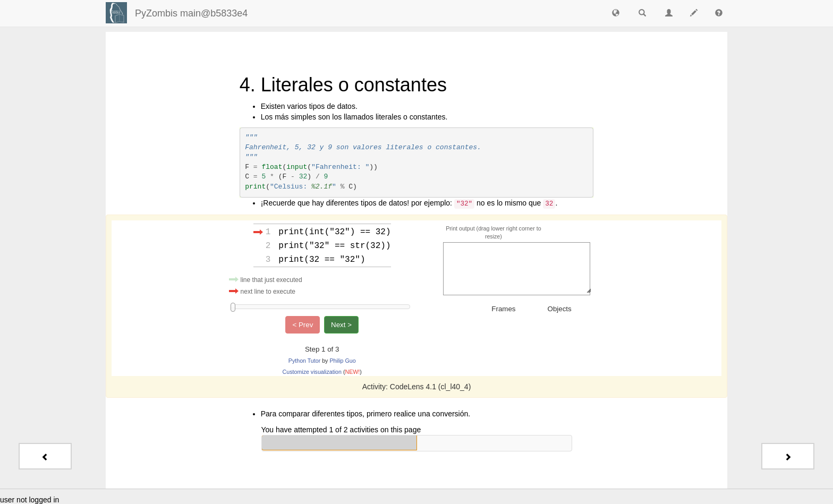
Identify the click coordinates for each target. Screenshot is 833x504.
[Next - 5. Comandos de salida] (788, 456)
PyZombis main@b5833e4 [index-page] (191, 13)
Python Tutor (304, 360)
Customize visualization (312, 371)
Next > (341, 324)
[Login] (116, 13)
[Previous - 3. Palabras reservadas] (45, 456)
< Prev (303, 324)
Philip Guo (342, 360)
